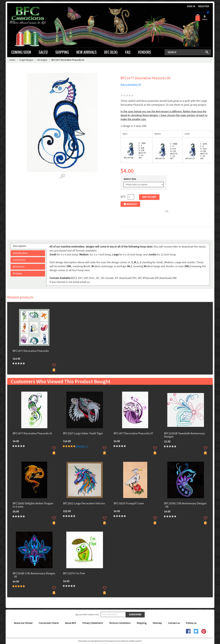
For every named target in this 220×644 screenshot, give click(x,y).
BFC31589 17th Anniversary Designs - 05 (34, 575)
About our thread (23, 623)
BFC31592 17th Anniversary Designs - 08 (185, 505)
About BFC (71, 623)
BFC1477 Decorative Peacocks (31, 351)
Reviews (17, 274)
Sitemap (157, 623)
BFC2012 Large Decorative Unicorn (84, 504)
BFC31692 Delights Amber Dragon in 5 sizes (33, 505)
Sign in (191, 6)
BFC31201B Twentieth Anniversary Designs (184, 435)
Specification (20, 253)
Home (12, 60)
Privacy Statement (93, 623)
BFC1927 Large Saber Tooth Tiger (83, 434)
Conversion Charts (49, 623)
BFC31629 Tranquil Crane (129, 504)
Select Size (130, 179)
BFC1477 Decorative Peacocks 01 (32, 434)
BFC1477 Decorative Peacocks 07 (133, 434)
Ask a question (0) (131, 85)
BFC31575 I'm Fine (74, 574)
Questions (19, 267)
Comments (19, 260)
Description (20, 246)
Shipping (142, 623)
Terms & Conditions (120, 623)
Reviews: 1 (82, 446)
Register (204, 6)
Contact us (174, 623)
